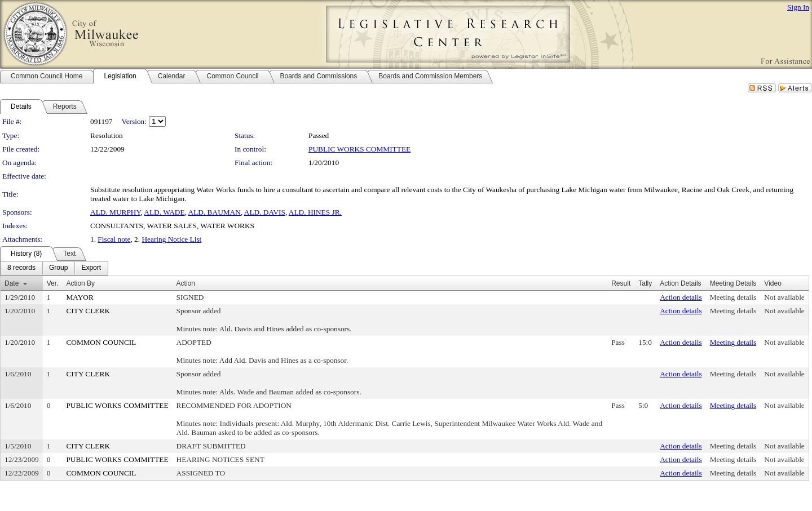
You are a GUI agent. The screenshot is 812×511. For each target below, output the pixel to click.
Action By (80, 283)
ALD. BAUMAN (215, 212)
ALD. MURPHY (115, 212)
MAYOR (80, 297)
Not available (784, 297)
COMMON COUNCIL (101, 342)
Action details (681, 297)
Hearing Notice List (171, 239)
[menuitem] (21, 268)
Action (186, 283)
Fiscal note (114, 239)
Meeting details (733, 297)
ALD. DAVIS (265, 212)
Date (12, 283)
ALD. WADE (164, 212)
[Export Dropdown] (91, 268)
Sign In (798, 7)
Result (621, 283)
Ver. (53, 283)
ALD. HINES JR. (315, 212)
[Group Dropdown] (58, 268)
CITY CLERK (88, 311)
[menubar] (54, 268)
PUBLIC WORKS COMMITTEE (359, 149)
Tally (645, 283)
